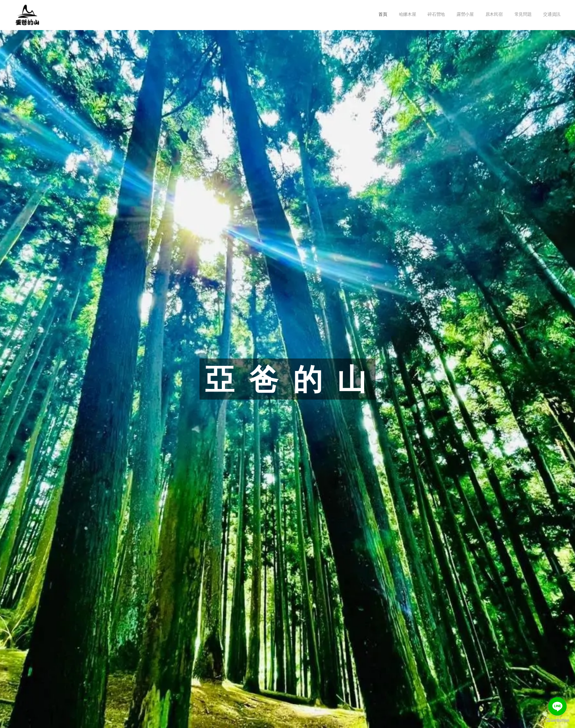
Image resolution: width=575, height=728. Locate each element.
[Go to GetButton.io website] (557, 720)
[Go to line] (557, 706)
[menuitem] (492, 15)
